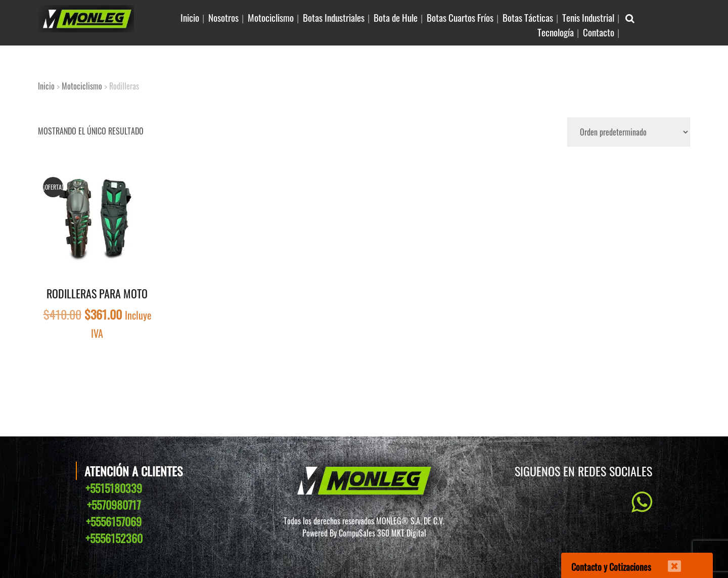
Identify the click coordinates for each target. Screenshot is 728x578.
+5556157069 (114, 521)
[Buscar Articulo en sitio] (630, 17)
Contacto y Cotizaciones (611, 567)
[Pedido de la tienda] (629, 132)
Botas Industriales (334, 17)
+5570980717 (114, 505)
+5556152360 (114, 538)
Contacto (599, 32)
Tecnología (556, 32)
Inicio (190, 17)
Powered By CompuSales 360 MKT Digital (364, 533)
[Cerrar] (668, 560)
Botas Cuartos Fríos (460, 17)
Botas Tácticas (528, 17)
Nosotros (223, 17)
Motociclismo (271, 17)
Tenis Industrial (588, 17)
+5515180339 (114, 488)
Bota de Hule (396, 17)
